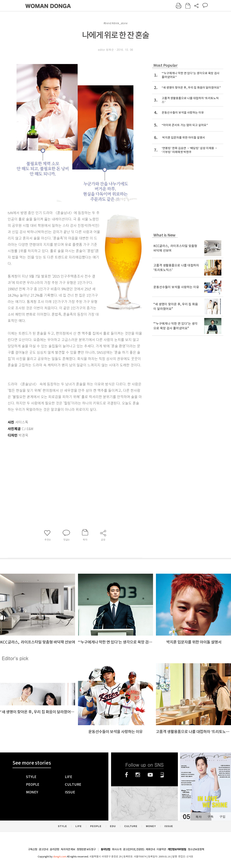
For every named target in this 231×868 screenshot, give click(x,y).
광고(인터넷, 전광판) (133, 849)
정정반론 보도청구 (86, 849)
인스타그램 (138, 775)
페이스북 (126, 775)
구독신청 (33, 849)
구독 (210, 817)
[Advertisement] (65, 469)
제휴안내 (150, 849)
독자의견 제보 (68, 849)
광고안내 (44, 849)
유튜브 (150, 775)
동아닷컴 (105, 849)
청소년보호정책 (196, 849)
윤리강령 (54, 849)
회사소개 (117, 849)
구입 (222, 817)
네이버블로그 (162, 775)
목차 (198, 817)
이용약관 (161, 849)
